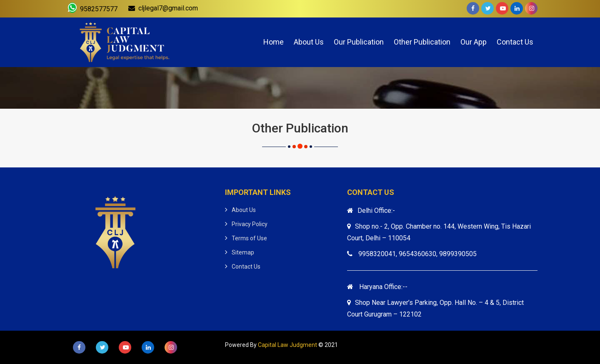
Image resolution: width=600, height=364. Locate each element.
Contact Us (515, 42)
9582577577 (93, 8)
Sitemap (243, 252)
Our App (474, 42)
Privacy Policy (250, 224)
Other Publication (422, 42)
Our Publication (359, 42)
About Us (309, 42)
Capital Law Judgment (287, 345)
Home (274, 42)
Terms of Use (249, 238)
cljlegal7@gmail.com (163, 8)
